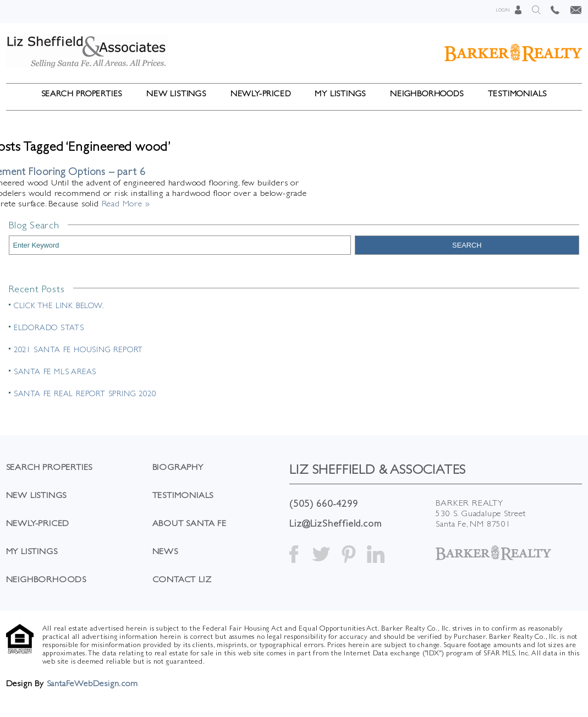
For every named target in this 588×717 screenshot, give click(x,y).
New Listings (176, 93)
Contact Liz (182, 579)
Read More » (126, 203)
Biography (178, 467)
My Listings (340, 93)
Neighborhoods (427, 93)
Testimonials (518, 93)
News (165, 551)
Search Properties (82, 93)
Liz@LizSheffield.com (335, 523)
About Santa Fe (189, 523)
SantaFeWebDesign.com (92, 683)
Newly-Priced (261, 93)
